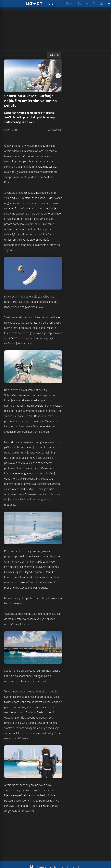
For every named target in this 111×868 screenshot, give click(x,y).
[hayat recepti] (85, 4)
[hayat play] (68, 4)
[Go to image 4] (34, 89)
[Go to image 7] (39, 89)
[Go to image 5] (35, 89)
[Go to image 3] (32, 89)
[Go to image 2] (31, 89)
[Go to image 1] (28, 89)
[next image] (58, 76)
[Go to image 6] (37, 89)
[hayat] (34, 4)
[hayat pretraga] (94, 4)
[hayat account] (101, 4)
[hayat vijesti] (53, 4)
